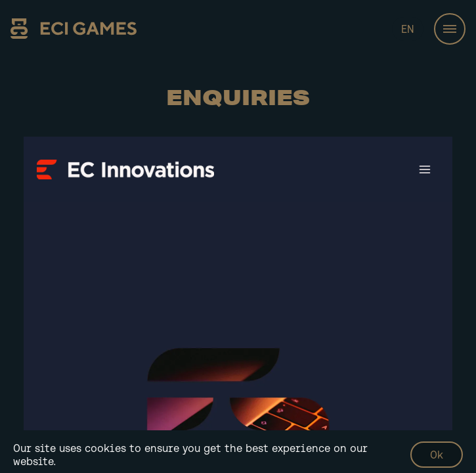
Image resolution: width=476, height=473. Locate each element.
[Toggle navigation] (450, 29)
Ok (437, 455)
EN (408, 29)
